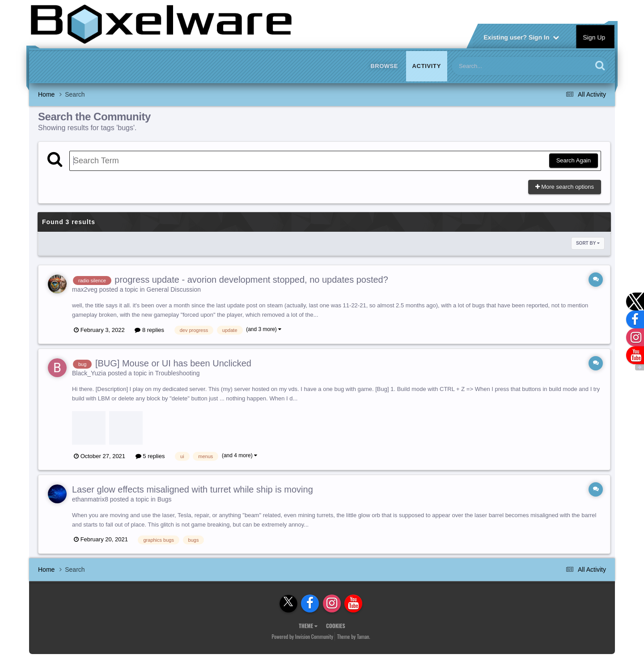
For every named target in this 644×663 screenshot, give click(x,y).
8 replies (149, 330)
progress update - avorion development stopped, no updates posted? (251, 280)
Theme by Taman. (354, 636)
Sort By (588, 243)
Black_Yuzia (89, 373)
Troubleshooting (178, 373)
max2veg (85, 289)
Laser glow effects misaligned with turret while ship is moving (193, 489)
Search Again (574, 160)
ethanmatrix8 (90, 499)
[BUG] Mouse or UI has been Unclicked (173, 363)
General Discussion (174, 289)
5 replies (150, 456)
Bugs (165, 499)
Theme (308, 626)
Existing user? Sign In (521, 37)
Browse (384, 66)
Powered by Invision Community (302, 636)
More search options (565, 187)
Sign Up (594, 37)
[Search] (499, 66)
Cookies (336, 626)
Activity (427, 66)
